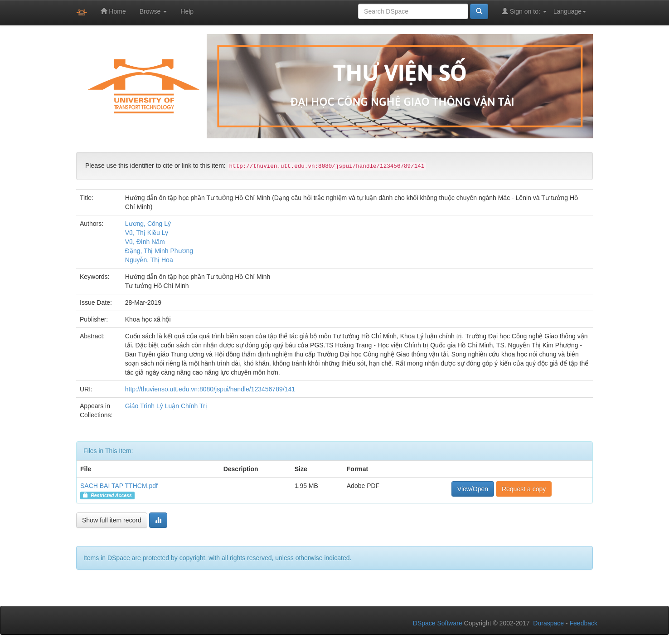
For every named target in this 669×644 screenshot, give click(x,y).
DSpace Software (438, 623)
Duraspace (548, 623)
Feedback (584, 623)
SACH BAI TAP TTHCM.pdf (119, 486)
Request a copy (524, 489)
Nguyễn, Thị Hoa (149, 260)
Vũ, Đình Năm (145, 242)
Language (570, 11)
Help (187, 11)
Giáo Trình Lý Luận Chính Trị (166, 406)
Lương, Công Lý (148, 224)
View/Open (473, 489)
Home (113, 11)
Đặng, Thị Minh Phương (159, 251)
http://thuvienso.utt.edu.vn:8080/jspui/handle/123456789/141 (210, 389)
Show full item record (112, 520)
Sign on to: (524, 11)
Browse (153, 11)
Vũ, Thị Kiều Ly (147, 233)
